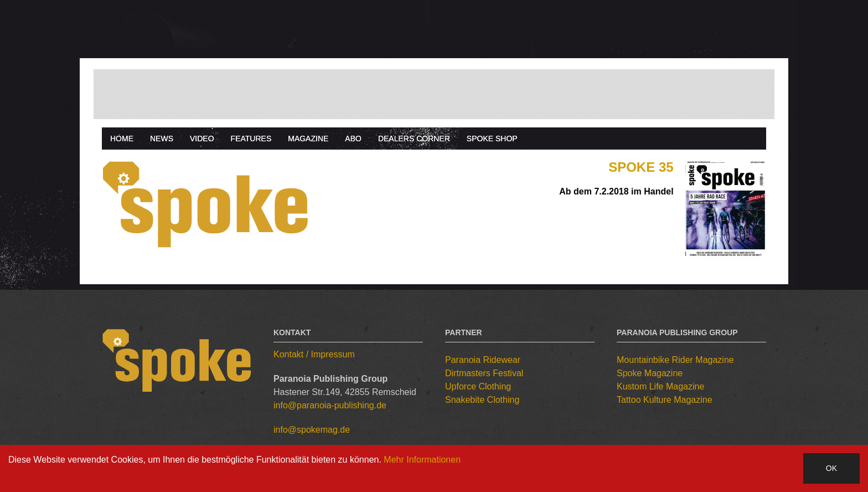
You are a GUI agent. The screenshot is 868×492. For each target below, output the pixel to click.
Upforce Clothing (478, 386)
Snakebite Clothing (482, 400)
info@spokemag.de (312, 430)
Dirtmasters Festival (484, 373)
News (162, 139)
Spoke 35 (641, 167)
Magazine (308, 139)
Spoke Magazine (650, 373)
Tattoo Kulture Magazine (665, 400)
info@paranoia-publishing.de (330, 405)
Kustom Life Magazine (660, 386)
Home (122, 139)
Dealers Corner (414, 139)
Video (202, 139)
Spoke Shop (492, 139)
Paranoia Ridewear (483, 360)
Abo (353, 139)
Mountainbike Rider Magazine (675, 360)
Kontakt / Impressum (314, 354)
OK (831, 468)
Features (251, 139)
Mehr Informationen (422, 460)
